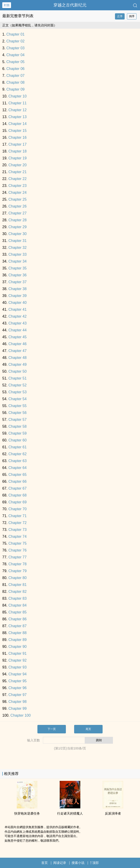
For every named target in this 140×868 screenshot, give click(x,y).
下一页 (52, 729)
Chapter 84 (18, 605)
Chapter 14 (18, 124)
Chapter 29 (18, 227)
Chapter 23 (18, 186)
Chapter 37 (18, 282)
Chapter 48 (18, 358)
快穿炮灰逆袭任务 (27, 813)
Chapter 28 (18, 220)
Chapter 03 (15, 48)
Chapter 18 (18, 151)
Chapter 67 (18, 488)
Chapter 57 (18, 420)
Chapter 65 (18, 475)
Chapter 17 (18, 144)
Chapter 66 (18, 481)
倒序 (132, 16)
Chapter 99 (18, 709)
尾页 (88, 729)
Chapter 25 (18, 199)
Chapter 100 (21, 715)
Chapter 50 (18, 371)
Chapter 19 (18, 158)
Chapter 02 (15, 41)
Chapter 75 (18, 543)
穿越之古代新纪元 (70, 5)
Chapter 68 (18, 495)
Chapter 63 (18, 461)
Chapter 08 (15, 82)
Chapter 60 (18, 440)
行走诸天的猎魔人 (70, 813)
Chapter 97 (18, 695)
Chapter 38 (18, 289)
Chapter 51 (18, 378)
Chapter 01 (15, 34)
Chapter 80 (18, 578)
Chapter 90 (18, 647)
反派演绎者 (113, 813)
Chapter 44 (18, 330)
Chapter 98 (18, 702)
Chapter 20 (18, 165)
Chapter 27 (18, 213)
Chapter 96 (18, 688)
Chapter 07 (15, 76)
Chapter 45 (18, 337)
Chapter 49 (18, 365)
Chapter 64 (18, 468)
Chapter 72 (18, 523)
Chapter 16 (18, 137)
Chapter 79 (18, 571)
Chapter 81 (18, 585)
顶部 (94, 863)
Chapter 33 (18, 254)
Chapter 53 (18, 392)
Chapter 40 (18, 303)
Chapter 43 (18, 323)
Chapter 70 (18, 509)
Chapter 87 (18, 626)
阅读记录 (60, 863)
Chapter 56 (18, 413)
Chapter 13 (18, 117)
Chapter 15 (18, 131)
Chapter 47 (18, 351)
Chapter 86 (18, 619)
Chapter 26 (18, 206)
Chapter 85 (18, 612)
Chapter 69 (18, 502)
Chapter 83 (18, 598)
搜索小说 (78, 863)
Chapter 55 (18, 406)
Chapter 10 (18, 96)
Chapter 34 (18, 261)
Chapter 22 (18, 179)
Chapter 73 (18, 530)
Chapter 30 (18, 234)
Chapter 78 (18, 564)
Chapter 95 (18, 681)
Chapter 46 (18, 344)
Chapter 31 (18, 241)
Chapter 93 (18, 667)
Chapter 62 (18, 454)
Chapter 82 (18, 592)
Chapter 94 (18, 674)
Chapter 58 (18, 426)
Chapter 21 (18, 172)
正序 (120, 16)
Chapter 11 (18, 103)
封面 (7, 5)
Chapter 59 (18, 433)
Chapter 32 (18, 248)
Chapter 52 (18, 385)
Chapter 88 (18, 633)
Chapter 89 (18, 640)
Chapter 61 (18, 447)
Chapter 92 (18, 660)
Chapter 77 (18, 557)
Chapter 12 (18, 110)
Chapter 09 (15, 89)
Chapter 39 (18, 296)
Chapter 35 (18, 268)
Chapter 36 (18, 275)
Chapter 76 (18, 550)
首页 (45, 863)
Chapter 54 (18, 399)
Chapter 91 (18, 653)
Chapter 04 (15, 55)
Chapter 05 (15, 62)
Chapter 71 (18, 516)
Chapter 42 (18, 316)
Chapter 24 (18, 193)
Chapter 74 (18, 537)
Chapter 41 (18, 309)
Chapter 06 (15, 69)
